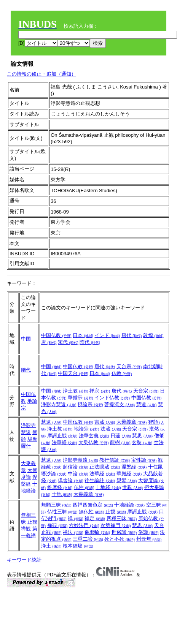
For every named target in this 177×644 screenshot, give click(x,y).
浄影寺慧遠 (59, 404)
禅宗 (100, 391)
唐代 (132, 335)
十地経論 (129, 505)
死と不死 (120, 539)
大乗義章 (132, 422)
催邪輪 (97, 532)
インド (107, 335)
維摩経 (60, 487)
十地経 (108, 487)
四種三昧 (122, 518)
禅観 (26, 529)
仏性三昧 (62, 512)
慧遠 (147, 404)
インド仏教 (112, 398)
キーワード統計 (24, 560)
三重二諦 (88, 539)
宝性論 (144, 460)
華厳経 (129, 474)
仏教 (122, 373)
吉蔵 (105, 422)
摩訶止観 (62, 436)
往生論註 (100, 480)
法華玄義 (94, 436)
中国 (26, 339)
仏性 (84, 487)
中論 (78, 474)
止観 (32, 522)
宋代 (68, 342)
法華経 (65, 442)
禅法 (73, 532)
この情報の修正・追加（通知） (41, 74)
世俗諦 (124, 532)
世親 (132, 487)
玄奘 (142, 442)
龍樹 (120, 442)
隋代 (90, 342)
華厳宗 (81, 398)
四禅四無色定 (93, 505)
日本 (83, 335)
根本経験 (78, 546)
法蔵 (111, 429)
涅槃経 (134, 467)
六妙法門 (84, 525)
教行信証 (115, 460)
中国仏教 (56, 335)
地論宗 (87, 429)
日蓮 (121, 436)
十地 (62, 494)
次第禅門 (116, 525)
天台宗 (129, 366)
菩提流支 (120, 404)
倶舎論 (71, 480)
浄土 (51, 546)
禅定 (95, 518)
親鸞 (127, 480)
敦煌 (153, 335)
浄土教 (76, 391)
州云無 (149, 539)
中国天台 (73, 373)
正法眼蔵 (105, 467)
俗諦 (148, 532)
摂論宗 (90, 404)
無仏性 (92, 512)
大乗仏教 (94, 442)
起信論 (76, 467)
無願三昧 (56, 505)
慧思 (142, 436)
